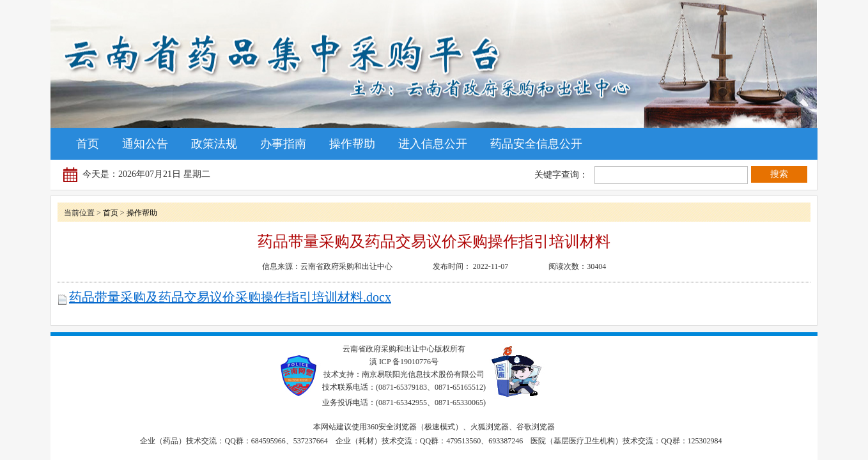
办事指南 (283, 144)
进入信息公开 (433, 144)
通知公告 (145, 144)
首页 (88, 144)
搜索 (779, 174)
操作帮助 (352, 144)
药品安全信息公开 (536, 144)
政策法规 (214, 144)
